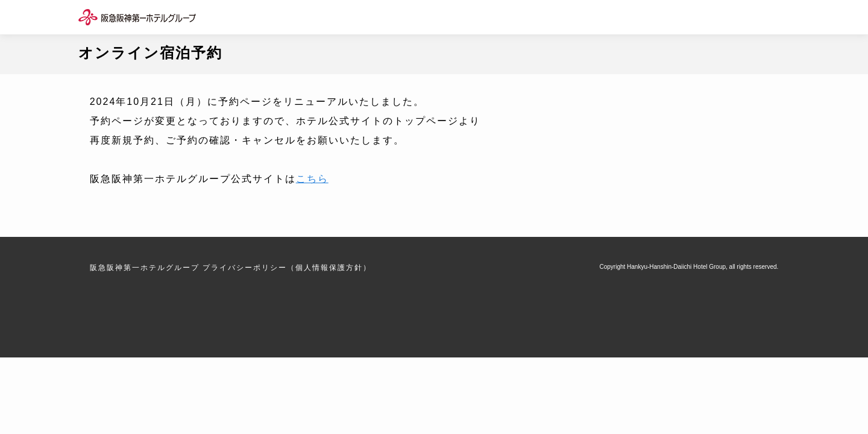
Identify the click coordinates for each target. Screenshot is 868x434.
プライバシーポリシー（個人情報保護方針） (287, 268)
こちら (312, 179)
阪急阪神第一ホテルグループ (145, 268)
